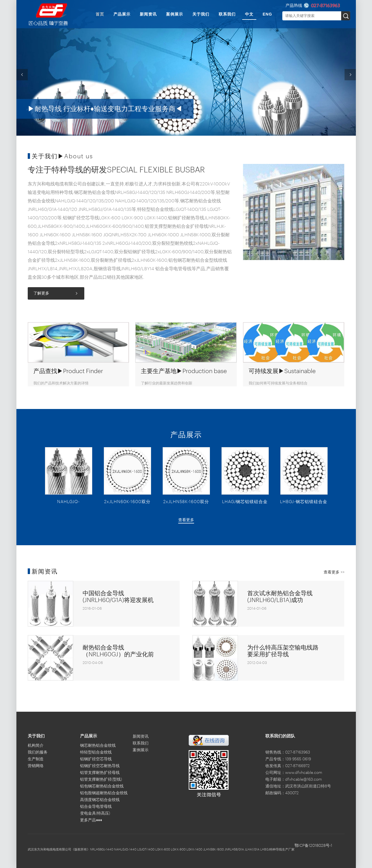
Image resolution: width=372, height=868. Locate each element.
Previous (22, 75)
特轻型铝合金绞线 (96, 752)
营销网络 (36, 766)
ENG (267, 14)
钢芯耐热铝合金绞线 (98, 746)
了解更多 (41, 293)
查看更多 (186, 520)
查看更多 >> (334, 572)
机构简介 (36, 746)
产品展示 (122, 14)
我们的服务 (38, 752)
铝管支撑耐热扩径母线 (100, 773)
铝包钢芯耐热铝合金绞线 (102, 786)
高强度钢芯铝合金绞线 (100, 800)
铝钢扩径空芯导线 (96, 759)
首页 (100, 14)
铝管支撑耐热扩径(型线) (101, 780)
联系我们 (227, 14)
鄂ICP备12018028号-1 (313, 846)
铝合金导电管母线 (96, 807)
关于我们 (201, 14)
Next (350, 75)
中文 (249, 14)
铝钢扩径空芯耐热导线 (100, 766)
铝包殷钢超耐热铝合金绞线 (104, 793)
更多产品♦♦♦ (91, 820)
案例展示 (175, 14)
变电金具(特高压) (95, 813)
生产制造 (36, 759)
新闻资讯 (148, 14)
